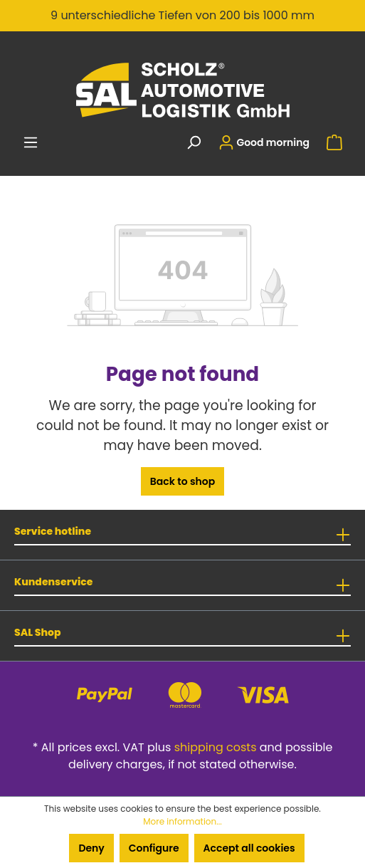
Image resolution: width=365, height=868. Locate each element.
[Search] (194, 142)
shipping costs (216, 747)
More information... (182, 821)
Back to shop (182, 481)
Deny (91, 848)
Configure (154, 848)
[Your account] (264, 142)
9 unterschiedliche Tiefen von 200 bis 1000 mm (182, 15)
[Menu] (31, 142)
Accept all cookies (249, 848)
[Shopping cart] (334, 142)
